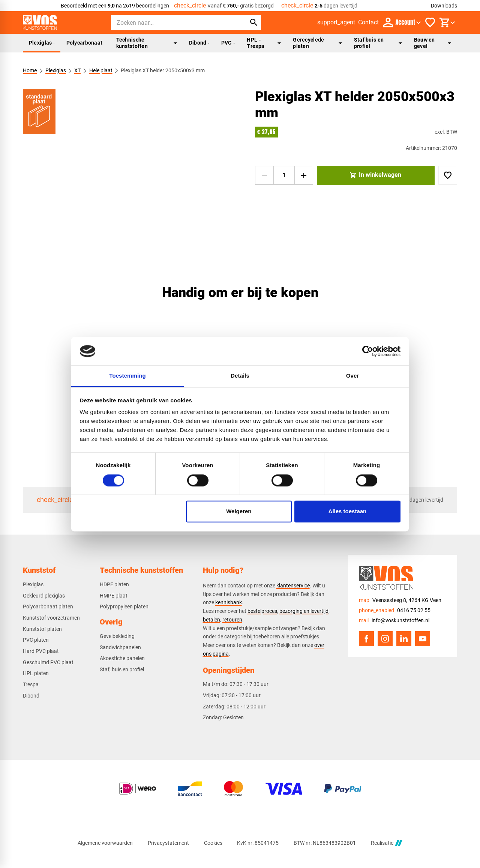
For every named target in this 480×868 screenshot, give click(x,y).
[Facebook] (366, 639)
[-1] (264, 175)
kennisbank (229, 602)
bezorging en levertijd (304, 611)
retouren (232, 620)
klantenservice (293, 586)
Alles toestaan (348, 512)
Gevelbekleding (117, 636)
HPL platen (36, 673)
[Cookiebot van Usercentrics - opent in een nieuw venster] (368, 351)
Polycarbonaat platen (48, 607)
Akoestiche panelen (122, 658)
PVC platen (36, 640)
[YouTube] (423, 639)
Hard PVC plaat (41, 651)
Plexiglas (42, 43)
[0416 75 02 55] (395, 610)
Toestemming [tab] (127, 376)
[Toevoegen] (448, 175)
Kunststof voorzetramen (51, 618)
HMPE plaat (114, 596)
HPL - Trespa (264, 43)
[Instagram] (385, 639)
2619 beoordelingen (146, 6)
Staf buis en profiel (378, 43)
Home (30, 70)
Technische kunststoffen (147, 43)
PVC (228, 43)
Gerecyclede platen (317, 43)
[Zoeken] (172, 22)
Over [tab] (353, 376)
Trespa (31, 684)
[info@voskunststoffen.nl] (394, 621)
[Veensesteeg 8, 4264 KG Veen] (400, 600)
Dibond (199, 43)
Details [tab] (240, 376)
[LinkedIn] (404, 639)
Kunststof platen (42, 629)
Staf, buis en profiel (122, 669)
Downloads (444, 6)
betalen (211, 620)
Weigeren (239, 512)
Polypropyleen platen (124, 607)
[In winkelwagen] (376, 175)
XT (77, 70)
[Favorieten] (430, 22)
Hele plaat (100, 70)
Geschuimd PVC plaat (48, 662)
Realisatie (387, 843)
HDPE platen (114, 584)
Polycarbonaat (85, 43)
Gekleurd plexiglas (44, 596)
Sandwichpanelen (120, 647)
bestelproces (262, 611)
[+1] (304, 175)
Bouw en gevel (433, 43)
